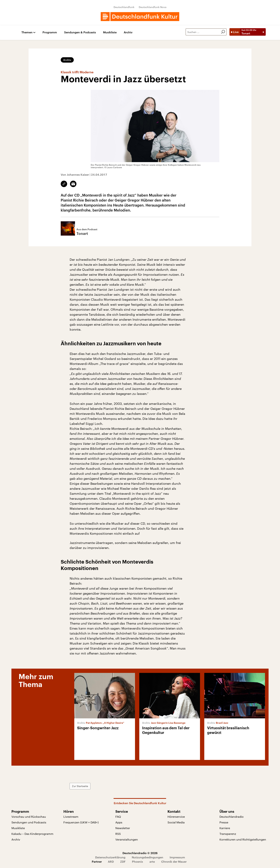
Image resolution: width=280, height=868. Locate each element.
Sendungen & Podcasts (80, 32)
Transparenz (228, 834)
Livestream (71, 817)
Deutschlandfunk (124, 7)
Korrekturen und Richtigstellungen (243, 839)
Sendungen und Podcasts (29, 822)
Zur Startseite (80, 786)
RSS (118, 834)
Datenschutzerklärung (110, 857)
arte (152, 861)
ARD (111, 861)
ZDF (123, 861)
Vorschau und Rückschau (29, 817)
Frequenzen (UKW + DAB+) (81, 822)
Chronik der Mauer (174, 861)
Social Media (176, 822)
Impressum (177, 857)
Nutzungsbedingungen (147, 857)
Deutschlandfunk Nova (153, 7)
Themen (27, 32)
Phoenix (137, 861)
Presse (224, 822)
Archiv (128, 32)
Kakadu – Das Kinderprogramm (32, 834)
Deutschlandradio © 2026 (140, 853)
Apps (119, 822)
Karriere (225, 828)
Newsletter (123, 828)
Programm (50, 32)
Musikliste (110, 32)
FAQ (118, 817)
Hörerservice (176, 817)
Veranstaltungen (127, 839)
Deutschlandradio (232, 817)
